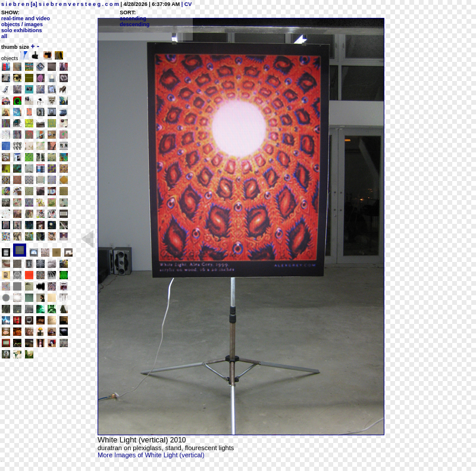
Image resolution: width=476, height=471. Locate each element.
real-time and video (26, 18)
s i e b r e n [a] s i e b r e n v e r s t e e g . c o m (60, 4)
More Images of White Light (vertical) (151, 455)
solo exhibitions (22, 30)
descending (134, 24)
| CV (186, 4)
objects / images (22, 24)
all (4, 36)
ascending (133, 18)
